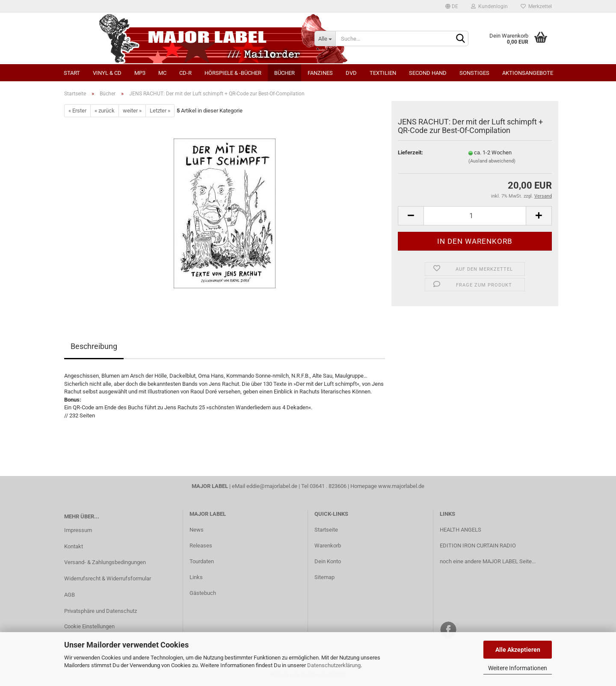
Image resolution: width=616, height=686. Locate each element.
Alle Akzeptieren (518, 650)
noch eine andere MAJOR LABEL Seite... (488, 561)
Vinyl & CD (107, 73)
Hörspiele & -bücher (233, 73)
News (197, 530)
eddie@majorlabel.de (272, 486)
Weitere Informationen (518, 668)
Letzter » (160, 111)
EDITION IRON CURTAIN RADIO (478, 546)
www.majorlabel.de (401, 486)
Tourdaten (202, 561)
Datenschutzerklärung (334, 665)
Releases (201, 546)
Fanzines (320, 73)
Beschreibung (94, 346)
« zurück (105, 111)
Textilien (383, 73)
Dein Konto (328, 561)
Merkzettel (536, 6)
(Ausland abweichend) (492, 161)
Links (196, 577)
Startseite (326, 530)
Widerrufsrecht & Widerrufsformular (108, 578)
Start (72, 73)
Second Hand (428, 73)
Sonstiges (474, 73)
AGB (70, 595)
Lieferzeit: (410, 152)
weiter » (132, 111)
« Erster (77, 111)
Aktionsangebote (528, 73)
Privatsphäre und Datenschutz (101, 611)
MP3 (140, 73)
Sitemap (324, 577)
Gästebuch (203, 593)
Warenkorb (328, 546)
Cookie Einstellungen (89, 626)
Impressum (78, 530)
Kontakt (74, 546)
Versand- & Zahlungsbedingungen (105, 562)
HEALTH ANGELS (461, 530)
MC (162, 73)
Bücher (284, 73)
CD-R (185, 73)
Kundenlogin (489, 6)
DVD (351, 73)
